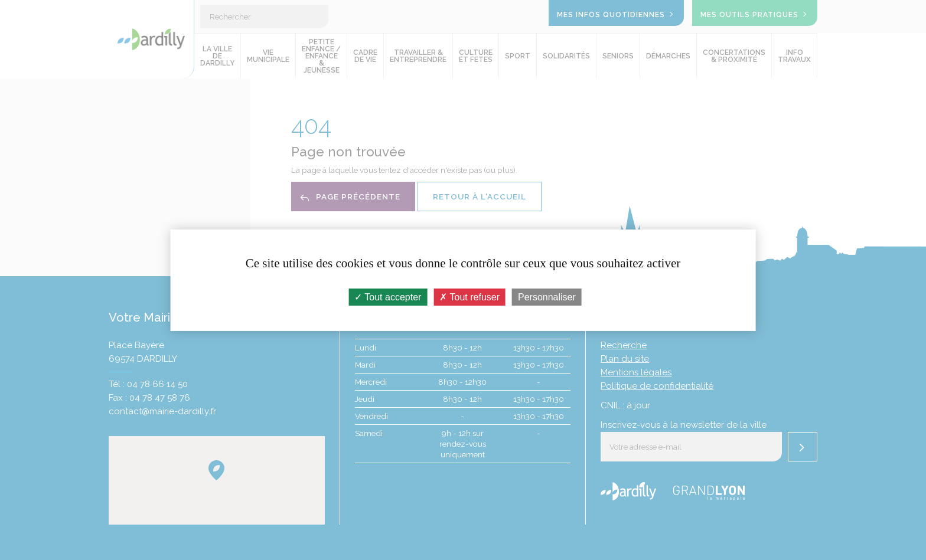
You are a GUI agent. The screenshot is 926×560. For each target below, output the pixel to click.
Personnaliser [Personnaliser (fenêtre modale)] (547, 297)
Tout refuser (469, 297)
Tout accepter (388, 297)
